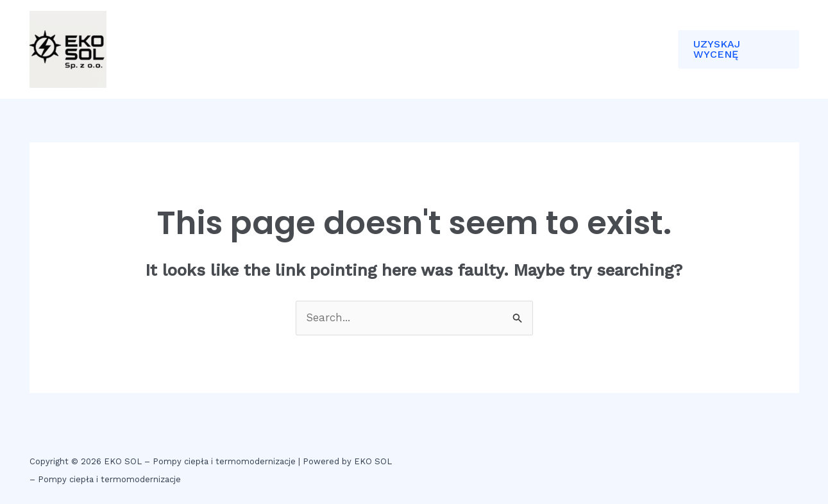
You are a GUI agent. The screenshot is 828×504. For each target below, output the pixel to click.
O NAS (258, 49)
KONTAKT (376, 49)
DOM (207, 49)
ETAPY (313, 49)
